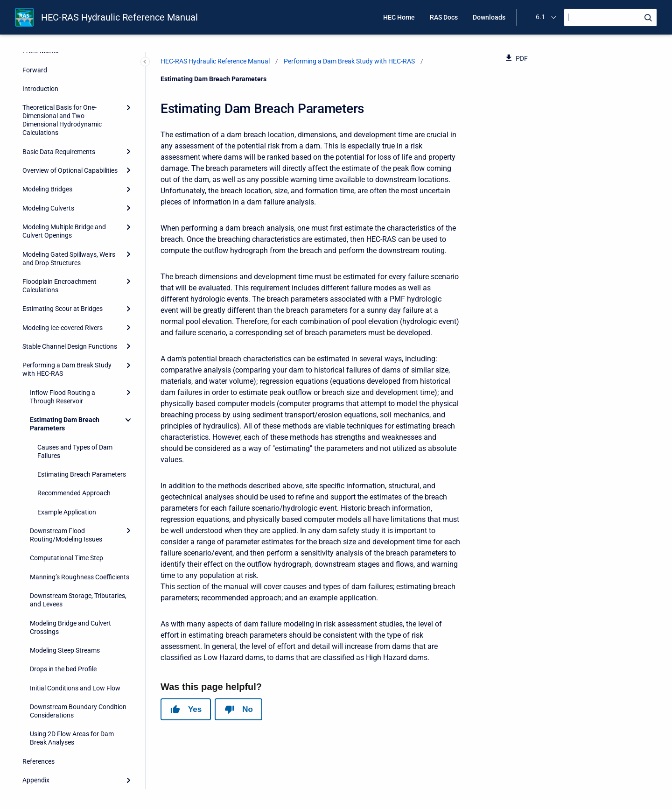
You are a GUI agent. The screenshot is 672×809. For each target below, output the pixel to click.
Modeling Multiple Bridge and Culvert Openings (64, 231)
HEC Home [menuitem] (399, 17)
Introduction (40, 89)
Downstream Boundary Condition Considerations (78, 711)
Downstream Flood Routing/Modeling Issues (66, 535)
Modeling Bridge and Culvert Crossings (70, 627)
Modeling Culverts (48, 208)
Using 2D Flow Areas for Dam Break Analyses (72, 738)
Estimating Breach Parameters (82, 474)
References (38, 761)
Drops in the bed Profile (63, 669)
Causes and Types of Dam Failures (75, 451)
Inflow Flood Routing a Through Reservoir (63, 397)
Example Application (67, 512)
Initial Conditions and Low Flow (75, 688)
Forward (35, 70)
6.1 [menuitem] (540, 17)
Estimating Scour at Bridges (63, 309)
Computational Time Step (66, 558)
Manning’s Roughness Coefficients (80, 577)
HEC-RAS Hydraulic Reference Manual (119, 17)
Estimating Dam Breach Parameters (65, 424)
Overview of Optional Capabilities (70, 170)
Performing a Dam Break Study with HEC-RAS (67, 369)
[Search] (610, 18)
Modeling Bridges (47, 189)
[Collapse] (128, 420)
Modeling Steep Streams (65, 650)
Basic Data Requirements (59, 152)
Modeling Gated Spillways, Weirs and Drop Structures (69, 259)
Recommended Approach (74, 493)
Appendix (36, 780)
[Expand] (128, 107)
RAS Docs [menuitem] (444, 17)
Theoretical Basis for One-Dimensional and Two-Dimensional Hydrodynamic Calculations (62, 120)
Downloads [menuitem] (489, 17)
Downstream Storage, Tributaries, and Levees (78, 600)
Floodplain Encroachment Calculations (59, 286)
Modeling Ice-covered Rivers (63, 328)
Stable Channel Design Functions (70, 346)
